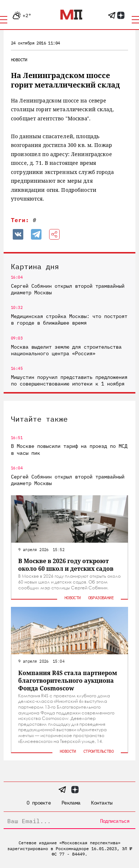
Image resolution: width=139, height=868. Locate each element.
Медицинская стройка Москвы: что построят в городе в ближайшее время (69, 319)
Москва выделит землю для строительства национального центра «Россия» (66, 350)
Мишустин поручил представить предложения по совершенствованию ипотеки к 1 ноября (69, 380)
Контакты (102, 803)
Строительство (98, 751)
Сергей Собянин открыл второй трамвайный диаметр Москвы (68, 289)
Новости (19, 60)
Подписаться (115, 821)
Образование (101, 598)
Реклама (71, 803)
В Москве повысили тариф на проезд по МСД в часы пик (69, 449)
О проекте (39, 803)
